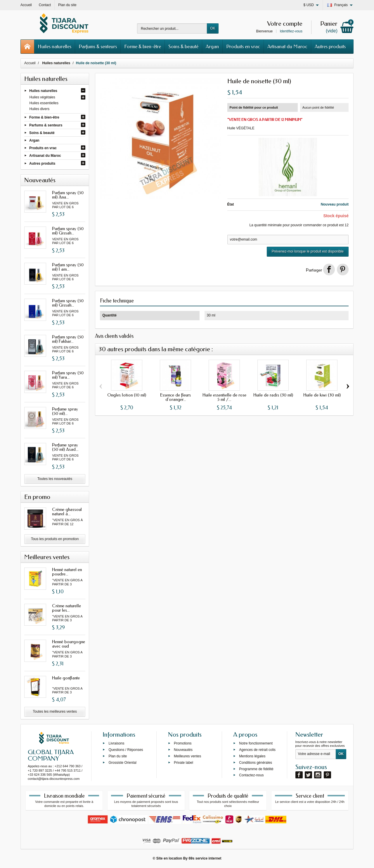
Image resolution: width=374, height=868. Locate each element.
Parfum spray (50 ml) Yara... (68, 375)
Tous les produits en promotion (55, 539)
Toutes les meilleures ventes (55, 712)
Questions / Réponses (126, 750)
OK (213, 28)
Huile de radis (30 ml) (273, 395)
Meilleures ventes (187, 756)
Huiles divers (40, 109)
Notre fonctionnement (256, 743)
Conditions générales (256, 762)
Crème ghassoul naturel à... (67, 512)
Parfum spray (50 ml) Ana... (68, 195)
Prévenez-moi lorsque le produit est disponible (308, 251)
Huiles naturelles (54, 46)
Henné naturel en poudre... (67, 572)
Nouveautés (183, 750)
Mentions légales (252, 756)
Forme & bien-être (143, 46)
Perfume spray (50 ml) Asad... (65, 447)
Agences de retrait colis (257, 750)
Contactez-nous (251, 775)
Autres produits (330, 46)
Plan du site (118, 756)
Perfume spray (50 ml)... (65, 411)
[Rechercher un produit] (172, 28)
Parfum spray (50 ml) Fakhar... (68, 339)
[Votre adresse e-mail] (316, 754)
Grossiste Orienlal (122, 762)
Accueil (30, 63)
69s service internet (205, 858)
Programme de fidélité (256, 769)
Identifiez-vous (291, 31)
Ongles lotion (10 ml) (127, 395)
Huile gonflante (66, 678)
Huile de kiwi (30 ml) (322, 395)
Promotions (183, 743)
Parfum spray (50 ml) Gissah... (68, 231)
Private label (183, 762)
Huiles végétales (42, 97)
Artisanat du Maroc (287, 46)
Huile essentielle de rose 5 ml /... (224, 397)
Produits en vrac (243, 46)
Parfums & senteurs (98, 46)
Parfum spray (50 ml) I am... (68, 267)
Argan (212, 46)
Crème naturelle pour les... (66, 608)
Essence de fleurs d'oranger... (175, 397)
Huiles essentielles (44, 103)
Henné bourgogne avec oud (69, 644)
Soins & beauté (183, 46)
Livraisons (116, 743)
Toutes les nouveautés (55, 479)
